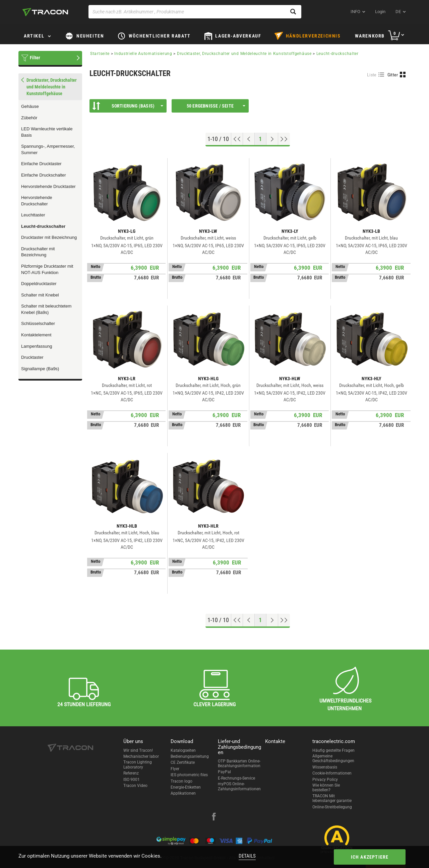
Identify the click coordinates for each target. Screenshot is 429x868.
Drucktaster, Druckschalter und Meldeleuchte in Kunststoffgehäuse (244, 54)
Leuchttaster (33, 215)
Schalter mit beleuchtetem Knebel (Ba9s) (46, 309)
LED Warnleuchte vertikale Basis (47, 132)
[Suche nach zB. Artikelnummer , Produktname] (195, 12)
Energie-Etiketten (186, 787)
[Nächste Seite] (272, 139)
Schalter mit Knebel (40, 295)
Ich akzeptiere (370, 857)
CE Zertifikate (183, 762)
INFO (355, 12)
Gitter (393, 75)
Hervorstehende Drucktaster (48, 186)
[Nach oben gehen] (237, 139)
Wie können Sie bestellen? (326, 788)
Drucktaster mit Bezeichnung (49, 237)
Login (380, 12)
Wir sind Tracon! (138, 750)
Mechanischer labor (141, 756)
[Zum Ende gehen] (284, 139)
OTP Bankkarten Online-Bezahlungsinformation (239, 763)
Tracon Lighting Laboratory (138, 764)
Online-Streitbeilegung (332, 807)
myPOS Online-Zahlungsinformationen (239, 786)
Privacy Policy (325, 780)
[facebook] (214, 817)
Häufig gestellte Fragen (333, 750)
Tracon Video (135, 786)
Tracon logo (181, 781)
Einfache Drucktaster (41, 164)
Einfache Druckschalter (44, 175)
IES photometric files (189, 775)
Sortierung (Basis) (128, 106)
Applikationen (183, 793)
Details (247, 856)
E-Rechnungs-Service (236, 778)
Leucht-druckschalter (43, 226)
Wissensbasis (325, 767)
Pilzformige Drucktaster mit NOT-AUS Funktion (47, 269)
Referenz (131, 773)
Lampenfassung (37, 346)
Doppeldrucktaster (39, 284)
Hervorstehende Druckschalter (37, 201)
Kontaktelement (36, 335)
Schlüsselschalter (38, 323)
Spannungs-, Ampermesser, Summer (48, 149)
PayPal (224, 772)
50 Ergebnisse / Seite (216, 106)
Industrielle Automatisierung (143, 54)
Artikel (34, 36)
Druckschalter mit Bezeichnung (38, 252)
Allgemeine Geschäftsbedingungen (333, 758)
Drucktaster (32, 357)
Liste (372, 75)
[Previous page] (249, 139)
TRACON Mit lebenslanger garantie (332, 798)
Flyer (175, 769)
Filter (35, 58)
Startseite (100, 54)
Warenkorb (370, 36)
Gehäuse (30, 106)
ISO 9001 (132, 780)
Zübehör (29, 118)
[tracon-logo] (45, 12)
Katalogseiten (183, 750)
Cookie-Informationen (332, 773)
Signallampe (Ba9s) (40, 369)
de (398, 12)
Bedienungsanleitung (190, 756)
